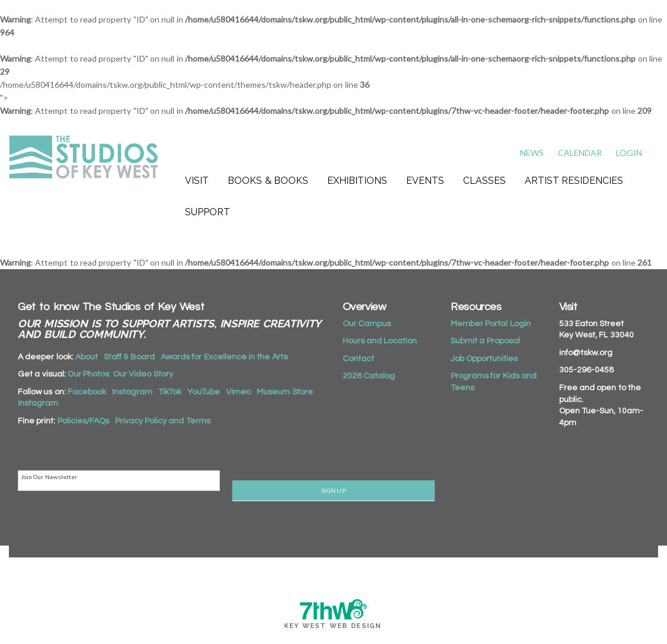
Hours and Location (380, 341)
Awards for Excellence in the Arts (224, 357)
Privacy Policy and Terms (163, 421)
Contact (358, 359)
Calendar (580, 153)
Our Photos (88, 374)
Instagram (132, 392)
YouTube (204, 392)
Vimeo (238, 392)
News (532, 153)
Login (629, 153)
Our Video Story (143, 374)
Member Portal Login (491, 324)
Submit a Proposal (485, 341)
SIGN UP (333, 490)
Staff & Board (129, 357)
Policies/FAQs (83, 421)
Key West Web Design (333, 626)
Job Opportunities (484, 359)
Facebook (87, 392)
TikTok (170, 392)
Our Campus (367, 324)
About (87, 357)
